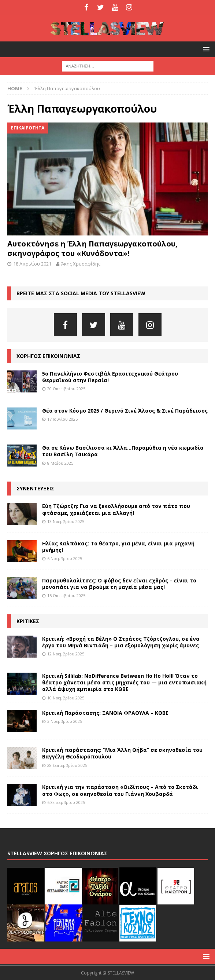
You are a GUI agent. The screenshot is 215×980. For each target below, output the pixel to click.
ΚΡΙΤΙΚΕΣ (28, 621)
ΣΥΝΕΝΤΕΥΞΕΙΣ (35, 488)
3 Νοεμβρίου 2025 (65, 721)
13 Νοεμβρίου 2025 (66, 521)
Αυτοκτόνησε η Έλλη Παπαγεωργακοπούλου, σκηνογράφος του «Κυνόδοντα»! (92, 248)
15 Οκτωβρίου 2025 (66, 595)
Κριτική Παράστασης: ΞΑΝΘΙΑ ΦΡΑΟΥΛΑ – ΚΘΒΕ (105, 713)
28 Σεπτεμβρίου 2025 (67, 765)
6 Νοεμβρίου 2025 (65, 558)
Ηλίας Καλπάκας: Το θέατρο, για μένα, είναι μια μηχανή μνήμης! (118, 547)
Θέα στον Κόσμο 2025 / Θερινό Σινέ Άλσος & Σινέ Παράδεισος (125, 411)
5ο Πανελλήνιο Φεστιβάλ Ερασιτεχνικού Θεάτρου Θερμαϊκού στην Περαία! (110, 377)
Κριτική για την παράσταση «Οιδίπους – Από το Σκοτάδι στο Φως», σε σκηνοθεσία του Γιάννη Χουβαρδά (120, 790)
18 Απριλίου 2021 (32, 264)
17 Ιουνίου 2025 (62, 419)
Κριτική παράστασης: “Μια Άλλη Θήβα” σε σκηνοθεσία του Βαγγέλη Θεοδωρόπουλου (122, 753)
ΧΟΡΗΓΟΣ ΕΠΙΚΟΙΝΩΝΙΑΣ (48, 356)
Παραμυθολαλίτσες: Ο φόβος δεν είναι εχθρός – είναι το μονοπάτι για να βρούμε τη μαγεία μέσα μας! (119, 584)
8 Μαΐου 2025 (60, 463)
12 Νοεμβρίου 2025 (66, 654)
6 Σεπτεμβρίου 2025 (66, 802)
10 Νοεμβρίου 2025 (66, 698)
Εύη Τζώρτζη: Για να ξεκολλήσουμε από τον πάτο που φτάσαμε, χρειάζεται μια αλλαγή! (116, 509)
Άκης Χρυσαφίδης (81, 264)
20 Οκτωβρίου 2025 (66, 389)
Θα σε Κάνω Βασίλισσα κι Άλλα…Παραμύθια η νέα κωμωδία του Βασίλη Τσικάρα (123, 451)
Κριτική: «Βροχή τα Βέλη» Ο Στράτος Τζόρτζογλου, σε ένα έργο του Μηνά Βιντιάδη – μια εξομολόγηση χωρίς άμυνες (121, 642)
